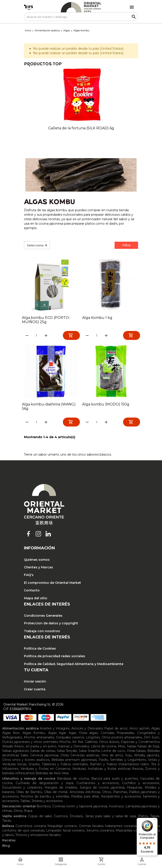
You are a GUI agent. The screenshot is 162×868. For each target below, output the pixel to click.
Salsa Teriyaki (67, 752)
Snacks (34, 765)
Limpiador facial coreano (65, 831)
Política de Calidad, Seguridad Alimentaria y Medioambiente (74, 665)
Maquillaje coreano (62, 827)
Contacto (32, 591)
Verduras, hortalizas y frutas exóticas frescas (108, 770)
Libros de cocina (104, 747)
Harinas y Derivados (74, 747)
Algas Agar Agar (62, 734)
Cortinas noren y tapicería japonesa (80, 807)
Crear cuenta (35, 690)
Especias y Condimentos (140, 743)
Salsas (132, 747)
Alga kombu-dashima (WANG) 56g (49, 407)
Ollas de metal (56, 793)
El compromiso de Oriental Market (52, 584)
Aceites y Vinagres (55, 729)
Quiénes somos (37, 561)
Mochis (65, 743)
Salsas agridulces (15, 752)
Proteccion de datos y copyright (51, 624)
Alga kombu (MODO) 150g (106, 405)
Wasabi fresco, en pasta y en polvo (29, 747)
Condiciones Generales (43, 616)
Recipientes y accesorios (121, 797)
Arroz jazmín (140, 729)
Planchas (120, 793)
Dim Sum (151, 738)
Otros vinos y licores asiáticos (26, 761)
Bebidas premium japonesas (74, 761)
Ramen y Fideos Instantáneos (114, 765)
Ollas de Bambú (29, 793)
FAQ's (29, 576)
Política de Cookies (40, 649)
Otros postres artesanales (122, 738)
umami (53, 455)
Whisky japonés (147, 756)
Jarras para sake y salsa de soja (110, 817)
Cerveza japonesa (44, 756)
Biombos (44, 807)
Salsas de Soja (148, 747)
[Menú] (155, 821)
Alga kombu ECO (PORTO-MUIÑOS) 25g (46, 320)
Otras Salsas (136, 752)
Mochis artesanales (39, 738)
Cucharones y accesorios (98, 784)
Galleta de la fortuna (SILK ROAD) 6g (81, 128)
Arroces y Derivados (87, 729)
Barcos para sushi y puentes (115, 779)
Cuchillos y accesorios (141, 784)
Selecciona (35, 245)
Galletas (91, 743)
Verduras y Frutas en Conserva (45, 770)
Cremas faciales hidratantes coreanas (109, 827)
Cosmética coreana (31, 827)
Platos (143, 817)
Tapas (155, 817)
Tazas (7, 821)
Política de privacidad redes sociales (54, 657)
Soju (129, 756)
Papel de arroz (116, 729)
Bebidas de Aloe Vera (52, 774)
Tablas (25, 802)
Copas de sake (40, 817)
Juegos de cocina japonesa (102, 788)
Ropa (28, 812)
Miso (122, 747)
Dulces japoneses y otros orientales (30, 743)
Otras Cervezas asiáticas (80, 756)
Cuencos (61, 817)
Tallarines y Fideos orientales (65, 765)
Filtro (126, 245)
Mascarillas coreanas (132, 831)
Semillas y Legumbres (128, 761)
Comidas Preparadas (117, 734)
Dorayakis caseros (70, 738)
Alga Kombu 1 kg (97, 318)
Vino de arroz (112, 756)
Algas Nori (11, 734)
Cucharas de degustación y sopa (44, 784)
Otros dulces (109, 743)
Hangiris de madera (61, 788)
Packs (103, 761)
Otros (107, 793)
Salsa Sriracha (89, 752)
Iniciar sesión (35, 682)
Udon (145, 765)
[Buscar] (81, 17)
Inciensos (116, 807)
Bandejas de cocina (73, 779)
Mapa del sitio (36, 599)
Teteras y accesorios (47, 802)
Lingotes (93, 738)
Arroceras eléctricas (85, 793)
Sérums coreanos (100, 831)
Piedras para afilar (85, 797)
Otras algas (88, 734)
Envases (76, 817)
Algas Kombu (34, 734)
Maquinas (135, 788)
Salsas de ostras (43, 752)
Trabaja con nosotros (42, 632)
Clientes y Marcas (38, 568)
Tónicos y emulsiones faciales (38, 836)
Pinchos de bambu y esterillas (45, 797)
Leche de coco (113, 752)
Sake (24, 756)
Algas (156, 729)
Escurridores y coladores (22, 788)
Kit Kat (78, 743)
